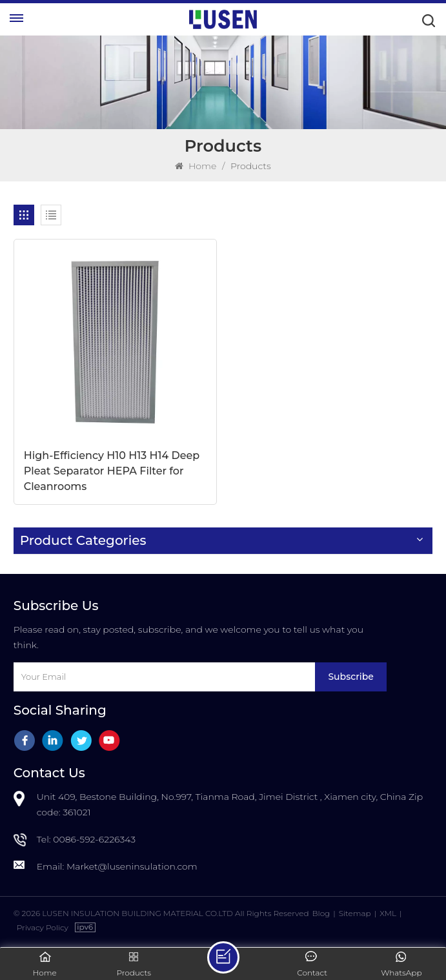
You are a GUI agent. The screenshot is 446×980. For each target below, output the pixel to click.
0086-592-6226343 (94, 839)
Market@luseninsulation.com (132, 866)
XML (388, 913)
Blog (321, 913)
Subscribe (350, 677)
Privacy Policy (43, 927)
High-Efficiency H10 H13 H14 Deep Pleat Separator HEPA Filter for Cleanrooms (112, 471)
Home (196, 166)
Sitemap (355, 913)
